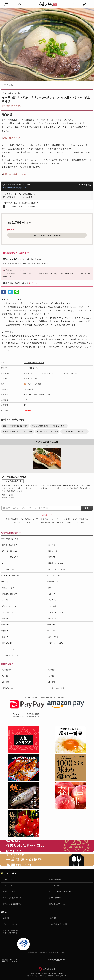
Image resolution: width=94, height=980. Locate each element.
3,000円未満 (7, 670)
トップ (2, 85)
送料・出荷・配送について (12, 898)
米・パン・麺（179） (10, 551)
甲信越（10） (53, 618)
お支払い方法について (11, 892)
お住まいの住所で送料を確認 (15, 188)
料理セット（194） (9, 588)
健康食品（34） (54, 582)
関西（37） (52, 625)
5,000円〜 (6, 676)
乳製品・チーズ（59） (56, 563)
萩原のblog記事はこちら (14, 174)
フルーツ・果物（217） (11, 557)
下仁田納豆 (84, 519)
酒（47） (6, 582)
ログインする (8, 879)
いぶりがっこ (56, 519)
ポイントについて (55, 898)
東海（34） (6, 625)
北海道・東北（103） (56, 612)
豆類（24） (52, 557)
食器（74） (52, 594)
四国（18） (6, 637)
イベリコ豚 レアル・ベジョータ (74, 431)
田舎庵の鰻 (45, 523)
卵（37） (6, 563)
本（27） (6, 600)
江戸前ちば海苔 (16, 523)
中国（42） (52, 631)
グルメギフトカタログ (65, 523)
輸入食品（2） (8, 643)
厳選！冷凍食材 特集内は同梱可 (15, 426)
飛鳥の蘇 (44, 519)
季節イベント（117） (56, 643)
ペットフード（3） (9, 649)
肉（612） (52, 545)
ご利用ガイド (8, 886)
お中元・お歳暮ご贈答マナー (59, 688)
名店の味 (81, 523)
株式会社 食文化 (49, 969)
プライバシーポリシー (11, 924)
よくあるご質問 (54, 886)
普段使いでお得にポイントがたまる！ (27, 715)
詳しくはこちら (10, 138)
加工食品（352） (8, 569)
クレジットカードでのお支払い (60, 892)
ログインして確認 (34, 384)
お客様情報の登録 (55, 879)
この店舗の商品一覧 (14, 481)
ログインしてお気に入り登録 (47, 235)
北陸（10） (6, 631)
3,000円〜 (52, 670)
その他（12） (53, 600)
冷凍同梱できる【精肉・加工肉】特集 (18, 431)
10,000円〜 (6, 682)
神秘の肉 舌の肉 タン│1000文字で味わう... (49, 426)
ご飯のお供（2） (54, 606)
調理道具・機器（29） (10, 594)
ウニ (36, 523)
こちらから (33, 283)
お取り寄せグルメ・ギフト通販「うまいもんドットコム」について (47, 846)
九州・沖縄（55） (55, 637)
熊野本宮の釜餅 (12, 519)
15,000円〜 (52, 682)
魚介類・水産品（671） (11, 545)
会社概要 (6, 918)
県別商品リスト (8, 688)
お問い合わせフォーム (57, 904)
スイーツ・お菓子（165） (12, 576)
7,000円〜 (52, 676)
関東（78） (6, 618)
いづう (36, 519)
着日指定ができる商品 (10, 539)
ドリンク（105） (54, 576)
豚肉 (12, 85)
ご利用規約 (53, 918)
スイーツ (29, 523)
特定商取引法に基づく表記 (58, 924)
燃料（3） (52, 588)
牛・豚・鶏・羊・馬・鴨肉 (47, 431)
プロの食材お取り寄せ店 (11, 106)
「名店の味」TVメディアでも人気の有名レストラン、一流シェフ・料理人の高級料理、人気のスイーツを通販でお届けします (47, 860)
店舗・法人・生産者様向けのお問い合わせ (11, 932)
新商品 (28, 519)
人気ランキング (70, 519)
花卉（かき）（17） (10, 606)
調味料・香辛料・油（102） (58, 569)
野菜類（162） (54, 551)
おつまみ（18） (8, 612)
